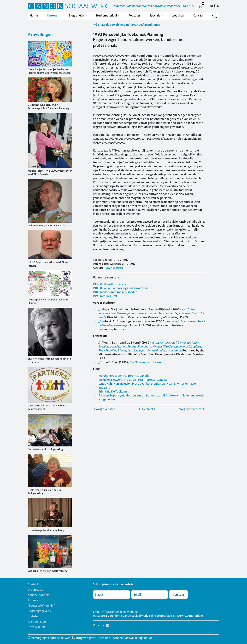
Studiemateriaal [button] (107, 15)
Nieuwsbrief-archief (41, 606)
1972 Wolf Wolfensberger (110, 284)
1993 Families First (105, 296)
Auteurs (33, 600)
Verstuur (178, 595)
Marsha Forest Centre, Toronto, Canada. (124, 376)
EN (217, 6)
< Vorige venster (104, 409)
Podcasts (134, 15)
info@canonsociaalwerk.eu (120, 612)
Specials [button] (155, 15)
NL (212, 6)
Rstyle (148, 638)
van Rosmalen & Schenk (107, 638)
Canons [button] (52, 15)
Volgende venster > (192, 409)
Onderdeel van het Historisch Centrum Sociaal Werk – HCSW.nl (153, 6)
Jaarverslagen (37, 621)
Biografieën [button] (77, 15)
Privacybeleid (37, 627)
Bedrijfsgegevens (39, 611)
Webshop (178, 15)
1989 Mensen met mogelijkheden (115, 292)
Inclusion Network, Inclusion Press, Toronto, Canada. (133, 380)
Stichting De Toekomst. (114, 391)
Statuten (34, 616)
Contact (198, 15)
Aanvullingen (40, 34)
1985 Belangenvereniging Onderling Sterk (120, 288)
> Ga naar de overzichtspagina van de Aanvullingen (127, 25)
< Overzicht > (147, 409)
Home (34, 15)
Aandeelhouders (39, 595)
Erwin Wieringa (114, 268)
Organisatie (36, 590)
